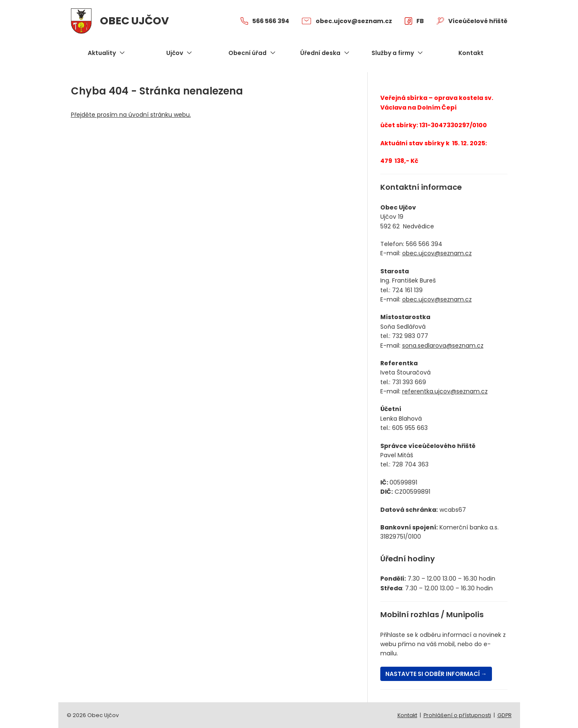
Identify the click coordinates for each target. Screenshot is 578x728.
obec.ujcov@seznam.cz (437, 253)
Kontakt (407, 715)
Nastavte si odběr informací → (436, 674)
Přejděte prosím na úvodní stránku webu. (131, 115)
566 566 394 (424, 244)
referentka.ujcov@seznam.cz (445, 391)
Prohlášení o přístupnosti (457, 715)
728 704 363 (410, 464)
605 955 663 (410, 428)
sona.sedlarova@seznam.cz (443, 346)
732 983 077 (410, 336)
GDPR (505, 715)
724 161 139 (407, 290)
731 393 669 (409, 382)
